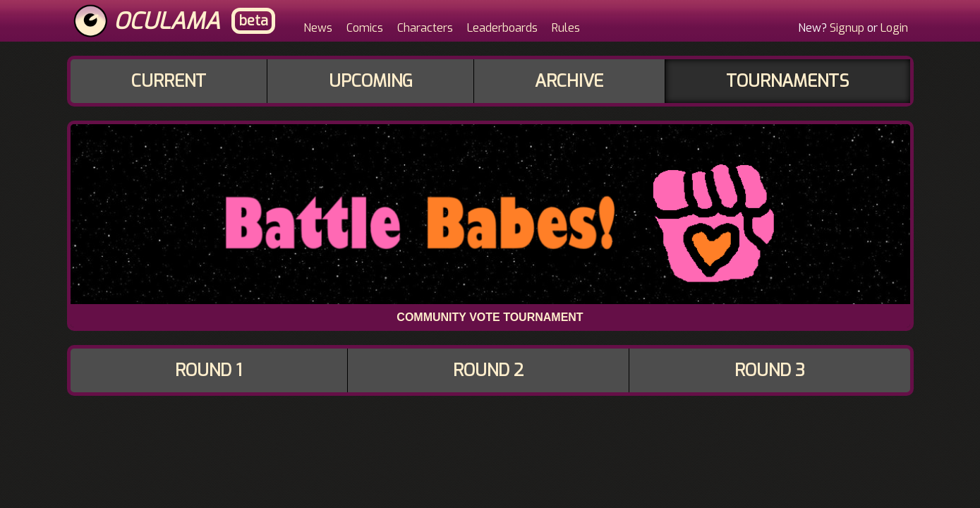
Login (894, 28)
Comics (365, 28)
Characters (425, 28)
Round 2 (488, 370)
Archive (569, 81)
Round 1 (208, 370)
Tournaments (787, 81)
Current (169, 81)
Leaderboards (502, 28)
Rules (566, 28)
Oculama (167, 21)
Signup (847, 28)
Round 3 (770, 370)
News (318, 28)
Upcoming (371, 81)
